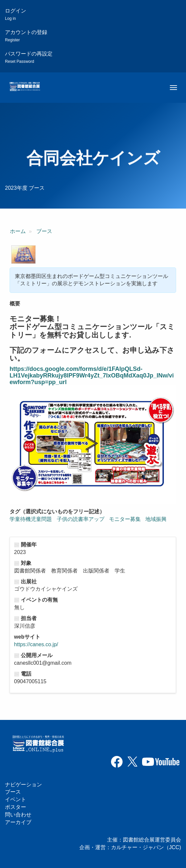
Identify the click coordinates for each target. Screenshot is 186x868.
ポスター (16, 807)
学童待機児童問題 (31, 519)
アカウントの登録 (26, 36)
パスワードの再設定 (29, 57)
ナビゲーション (23, 785)
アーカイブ (18, 822)
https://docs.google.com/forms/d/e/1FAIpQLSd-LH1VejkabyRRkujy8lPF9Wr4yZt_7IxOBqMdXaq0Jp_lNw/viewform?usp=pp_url (92, 375)
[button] (23, 255)
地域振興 (156, 519)
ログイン (16, 14)
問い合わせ (18, 815)
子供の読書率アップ (81, 519)
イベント (16, 799)
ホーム (18, 231)
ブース (44, 231)
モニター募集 (125, 519)
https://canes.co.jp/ (36, 644)
